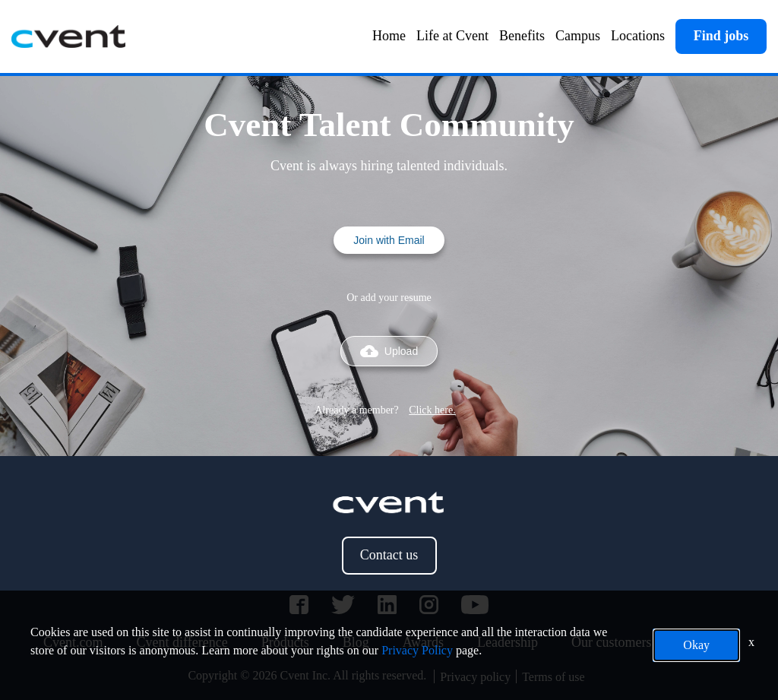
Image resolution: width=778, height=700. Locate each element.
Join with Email (389, 240)
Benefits (522, 36)
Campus (578, 36)
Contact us (389, 555)
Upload (389, 351)
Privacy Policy (417, 650)
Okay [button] (696, 645)
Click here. (432, 410)
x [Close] (751, 642)
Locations (638, 36)
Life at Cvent (452, 36)
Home (389, 36)
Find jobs (721, 36)
